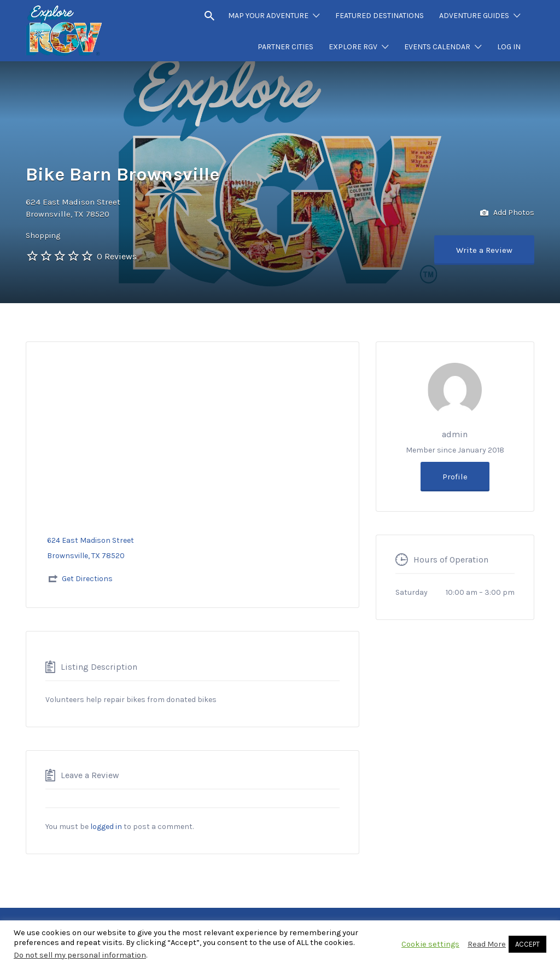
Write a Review (484, 250)
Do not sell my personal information (80, 955)
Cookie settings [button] (430, 944)
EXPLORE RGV (353, 47)
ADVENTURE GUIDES (474, 16)
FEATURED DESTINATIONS (380, 16)
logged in (106, 827)
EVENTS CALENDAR (437, 47)
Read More (487, 944)
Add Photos (507, 213)
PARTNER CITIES (285, 47)
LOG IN (509, 47)
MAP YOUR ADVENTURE (268, 16)
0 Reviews (117, 256)
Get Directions (87, 579)
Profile (455, 477)
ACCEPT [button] (527, 944)
